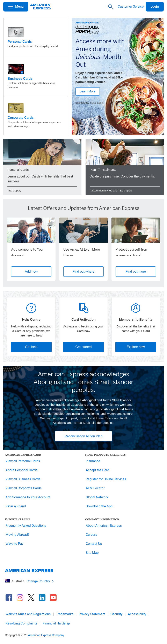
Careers (91, 535)
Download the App (99, 506)
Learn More (88, 91)
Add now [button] (31, 271)
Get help (31, 347)
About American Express (104, 526)
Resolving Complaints (21, 623)
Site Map (92, 553)
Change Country (40, 581)
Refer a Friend (16, 506)
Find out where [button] (83, 271)
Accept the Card (97, 470)
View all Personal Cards (23, 461)
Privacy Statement (92, 614)
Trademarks (65, 614)
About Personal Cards (21, 470)
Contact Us (94, 544)
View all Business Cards (23, 479)
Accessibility (137, 614)
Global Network (97, 497)
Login (155, 6)
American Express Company (46, 635)
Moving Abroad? (17, 535)
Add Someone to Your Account (28, 497)
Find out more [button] (136, 271)
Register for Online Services (106, 479)
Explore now (136, 347)
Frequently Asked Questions (26, 526)
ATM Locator (95, 488)
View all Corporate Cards (24, 488)
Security (117, 614)
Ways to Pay (14, 544)
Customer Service (131, 6)
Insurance (93, 461)
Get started (83, 347)
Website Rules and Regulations (28, 614)
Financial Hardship (56, 623)
